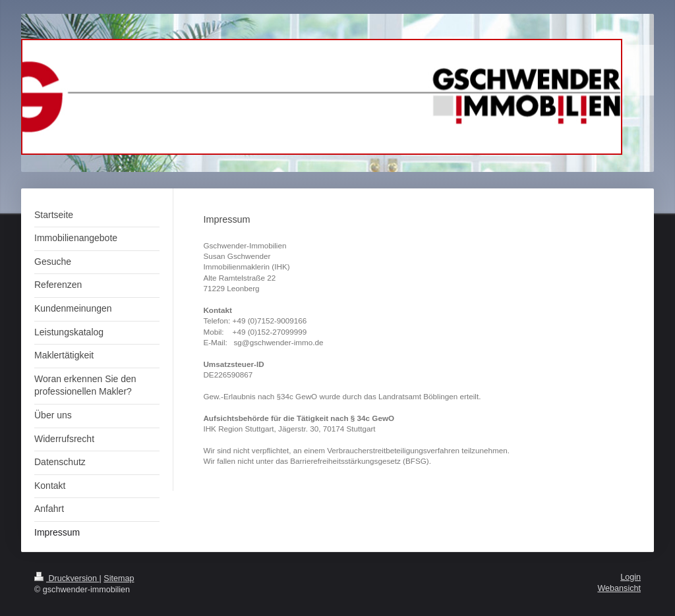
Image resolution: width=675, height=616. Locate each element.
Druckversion (67, 578)
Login (631, 577)
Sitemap (119, 578)
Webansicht (619, 588)
